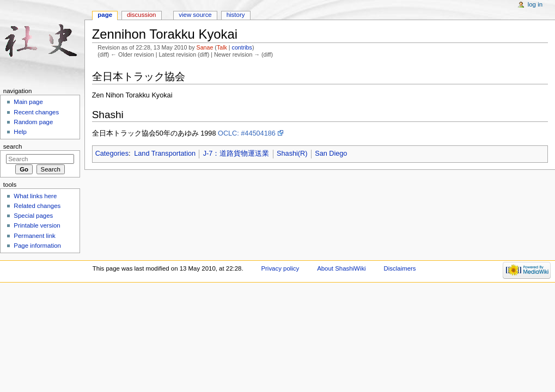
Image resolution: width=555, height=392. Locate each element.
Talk (222, 47)
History (236, 15)
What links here (35, 196)
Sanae (205, 47)
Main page (28, 102)
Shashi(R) (292, 154)
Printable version (37, 225)
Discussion (141, 15)
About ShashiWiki (341, 268)
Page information (37, 246)
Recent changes (36, 112)
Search (13, 146)
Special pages (33, 216)
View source (195, 15)
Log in (535, 4)
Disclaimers (400, 268)
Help (20, 132)
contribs (242, 47)
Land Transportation (165, 154)
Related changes (37, 206)
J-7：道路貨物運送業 (236, 154)
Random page (33, 122)
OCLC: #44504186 (247, 133)
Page (105, 15)
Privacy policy (280, 268)
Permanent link (34, 236)
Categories (112, 154)
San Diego (331, 154)
